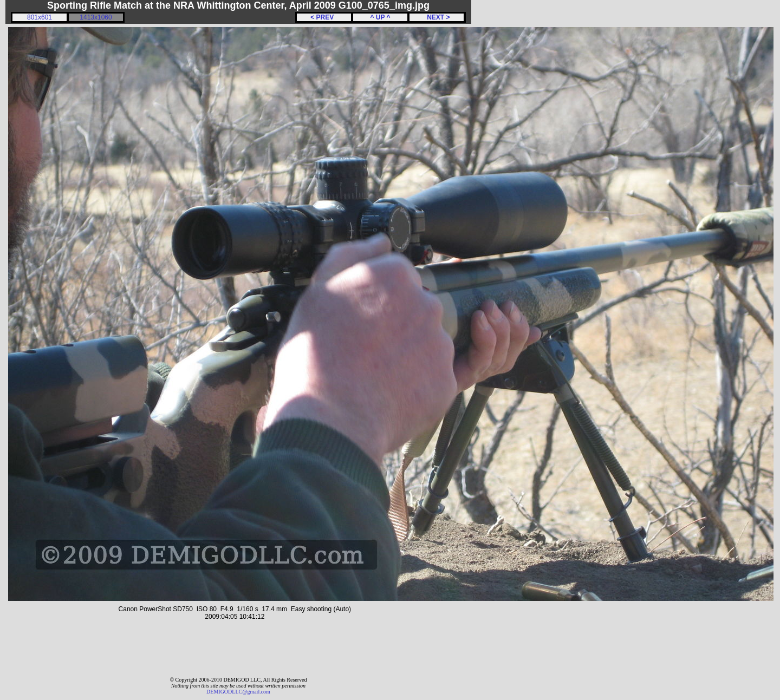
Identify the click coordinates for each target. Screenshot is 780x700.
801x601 (40, 17)
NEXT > (436, 17)
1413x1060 (96, 17)
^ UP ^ (380, 17)
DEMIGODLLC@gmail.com (238, 692)
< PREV (324, 17)
